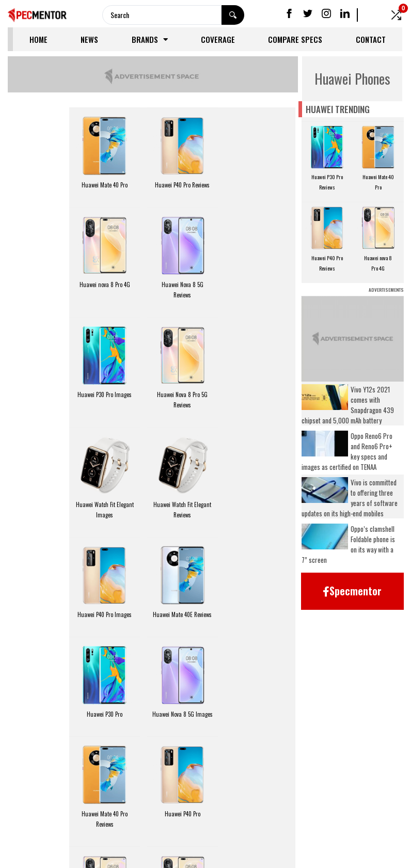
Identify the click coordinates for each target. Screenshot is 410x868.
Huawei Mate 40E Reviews (105, 504)
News (89, 39)
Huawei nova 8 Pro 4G (260, 184)
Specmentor (204, 855)
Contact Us (372, 809)
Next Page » (198, 770)
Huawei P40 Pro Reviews (182, 184)
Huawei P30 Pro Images (182, 284)
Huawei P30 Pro (182, 504)
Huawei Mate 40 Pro (105, 184)
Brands (150, 40)
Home (38, 39)
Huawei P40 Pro (182, 614)
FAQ (222, 809)
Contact (371, 39)
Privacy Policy (177, 809)
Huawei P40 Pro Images (260, 394)
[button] (352, 591)
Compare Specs (295, 39)
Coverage (218, 39)
